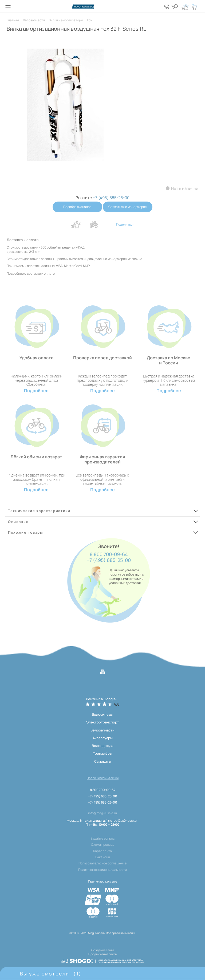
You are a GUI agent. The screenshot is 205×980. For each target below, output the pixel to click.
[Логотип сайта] (102, 6)
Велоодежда (102, 746)
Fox (90, 20)
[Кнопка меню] (8, 7)
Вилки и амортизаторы (66, 20)
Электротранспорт (103, 722)
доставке (34, 273)
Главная (13, 20)
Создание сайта (103, 950)
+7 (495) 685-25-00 (109, 560)
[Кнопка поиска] (176, 7)
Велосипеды (102, 714)
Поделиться (125, 224)
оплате (49, 273)
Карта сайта (102, 851)
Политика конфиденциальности (102, 870)
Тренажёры (102, 753)
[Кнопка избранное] (185, 7)
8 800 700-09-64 (109, 554)
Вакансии (103, 857)
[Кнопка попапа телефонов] (168, 7)
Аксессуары (103, 738)
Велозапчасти (34, 20)
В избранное (76, 225)
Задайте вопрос (103, 839)
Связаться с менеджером (128, 207)
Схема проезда (103, 845)
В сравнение (94, 225)
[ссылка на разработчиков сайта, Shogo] (102, 960)
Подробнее (36, 391)
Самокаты (103, 761)
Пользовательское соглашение (102, 863)
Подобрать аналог (77, 207)
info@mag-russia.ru (102, 813)
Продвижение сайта (102, 953)
